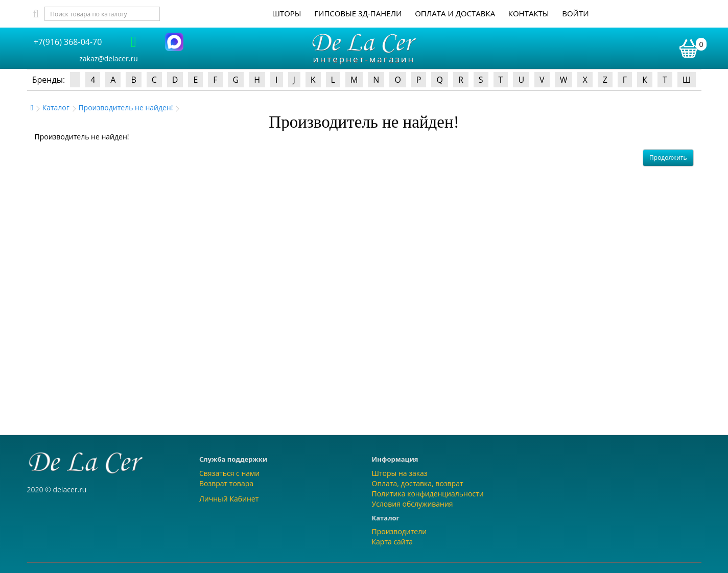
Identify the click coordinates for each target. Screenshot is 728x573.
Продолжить (668, 158)
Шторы (286, 13)
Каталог (56, 108)
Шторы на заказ (400, 473)
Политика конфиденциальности (428, 494)
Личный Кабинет (229, 499)
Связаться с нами (229, 473)
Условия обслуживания (413, 504)
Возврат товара (226, 483)
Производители (400, 531)
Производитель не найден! (125, 108)
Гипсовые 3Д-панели (358, 13)
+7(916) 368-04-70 (68, 42)
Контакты (529, 13)
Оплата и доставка (455, 13)
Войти (575, 13)
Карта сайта (393, 542)
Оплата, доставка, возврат (418, 483)
